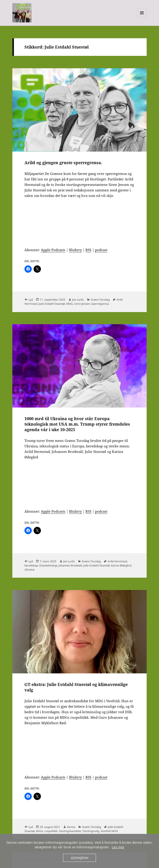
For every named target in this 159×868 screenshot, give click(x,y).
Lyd (31, 300)
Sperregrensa (100, 304)
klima (40, 831)
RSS (88, 250)
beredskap (31, 565)
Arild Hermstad (117, 561)
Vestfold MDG (109, 831)
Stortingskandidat (70, 831)
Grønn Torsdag (100, 300)
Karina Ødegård (121, 565)
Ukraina (29, 570)
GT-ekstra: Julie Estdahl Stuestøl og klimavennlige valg (76, 687)
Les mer (118, 847)
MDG (70, 304)
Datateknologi (48, 565)
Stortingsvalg (91, 831)
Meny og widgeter (142, 18)
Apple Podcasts (53, 250)
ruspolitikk (51, 831)
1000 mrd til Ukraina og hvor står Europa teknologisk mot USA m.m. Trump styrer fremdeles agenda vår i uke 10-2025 (77, 424)
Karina (71, 827)
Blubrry (75, 250)
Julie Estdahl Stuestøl (52, 304)
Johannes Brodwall (70, 565)
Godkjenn (79, 858)
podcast (101, 250)
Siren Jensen (82, 304)
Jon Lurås (78, 300)
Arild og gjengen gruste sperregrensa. (63, 163)
